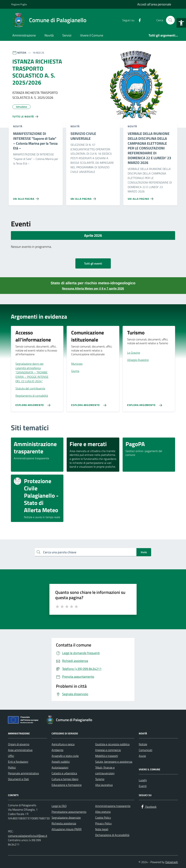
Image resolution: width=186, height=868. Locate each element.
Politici (12, 767)
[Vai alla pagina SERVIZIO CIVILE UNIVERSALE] (84, 197)
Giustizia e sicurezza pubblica (112, 744)
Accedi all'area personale (154, 4)
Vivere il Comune (92, 35)
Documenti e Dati (18, 779)
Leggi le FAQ (59, 806)
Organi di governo (19, 744)
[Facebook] (138, 20)
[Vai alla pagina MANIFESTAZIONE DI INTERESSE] (27, 197)
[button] (181, 23)
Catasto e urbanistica (64, 773)
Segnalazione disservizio (66, 818)
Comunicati (145, 750)
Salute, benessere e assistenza (114, 762)
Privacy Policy (103, 823)
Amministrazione (24, 35)
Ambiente (57, 750)
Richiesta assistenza (64, 823)
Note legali (102, 829)
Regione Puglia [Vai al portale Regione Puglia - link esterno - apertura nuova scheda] (19, 4)
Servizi (67, 35)
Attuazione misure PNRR (67, 829)
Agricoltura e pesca (63, 744)
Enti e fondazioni (18, 762)
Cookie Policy (103, 818)
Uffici (11, 756)
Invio (144, 552)
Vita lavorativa (104, 785)
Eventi (143, 786)
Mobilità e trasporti (107, 756)
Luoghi (143, 780)
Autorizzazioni (60, 767)
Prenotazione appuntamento (69, 812)
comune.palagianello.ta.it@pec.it (28, 836)
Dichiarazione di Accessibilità (112, 835)
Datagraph (172, 862)
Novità (49, 35)
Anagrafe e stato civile (65, 756)
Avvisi (142, 756)
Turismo (100, 779)
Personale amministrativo (23, 773)
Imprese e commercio (108, 750)
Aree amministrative (20, 750)
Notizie (143, 744)
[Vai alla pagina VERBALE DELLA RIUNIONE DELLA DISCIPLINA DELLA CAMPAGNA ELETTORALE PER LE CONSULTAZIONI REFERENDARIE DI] (141, 197)
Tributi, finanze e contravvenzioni (105, 770)
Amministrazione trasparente (113, 806)
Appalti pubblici (61, 762)
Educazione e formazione (67, 785)
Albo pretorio (103, 812)
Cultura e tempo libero (65, 779)
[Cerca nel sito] (170, 20)
